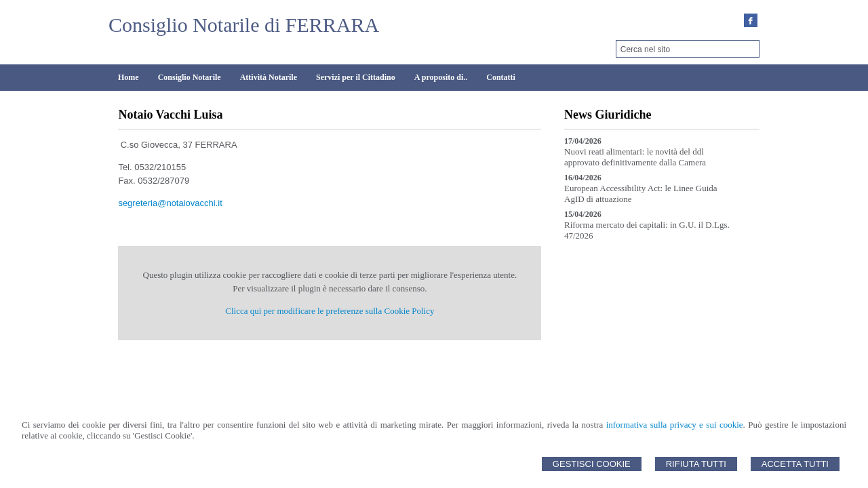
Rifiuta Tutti (696, 464)
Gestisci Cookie (592, 464)
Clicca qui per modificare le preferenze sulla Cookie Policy (330, 311)
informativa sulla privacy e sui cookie (675, 425)
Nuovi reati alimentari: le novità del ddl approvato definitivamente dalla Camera (635, 157)
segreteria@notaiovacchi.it (170, 203)
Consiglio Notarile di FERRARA (244, 25)
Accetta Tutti (795, 464)
